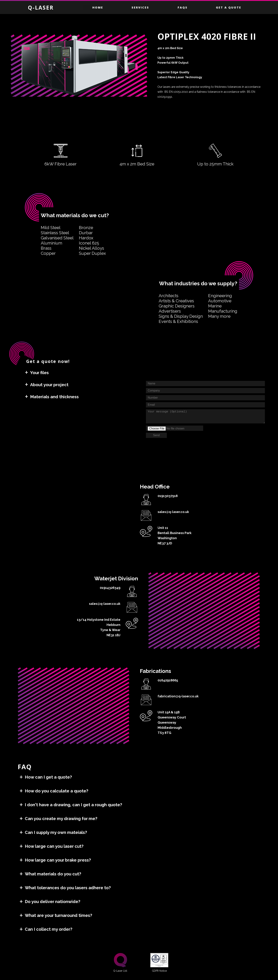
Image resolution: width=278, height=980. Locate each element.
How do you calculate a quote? (57, 791)
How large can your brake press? (58, 860)
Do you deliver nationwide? (53, 902)
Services (140, 7)
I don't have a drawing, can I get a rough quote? (73, 805)
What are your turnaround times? (59, 915)
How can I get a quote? (48, 777)
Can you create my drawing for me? (61, 819)
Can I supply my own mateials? (56, 832)
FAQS (183, 7)
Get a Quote (229, 7)
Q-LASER (41, 8)
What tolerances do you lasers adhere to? (68, 888)
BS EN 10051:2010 (176, 92)
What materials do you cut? (53, 874)
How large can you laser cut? (54, 846)
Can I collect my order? (49, 929)
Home (98, 7)
